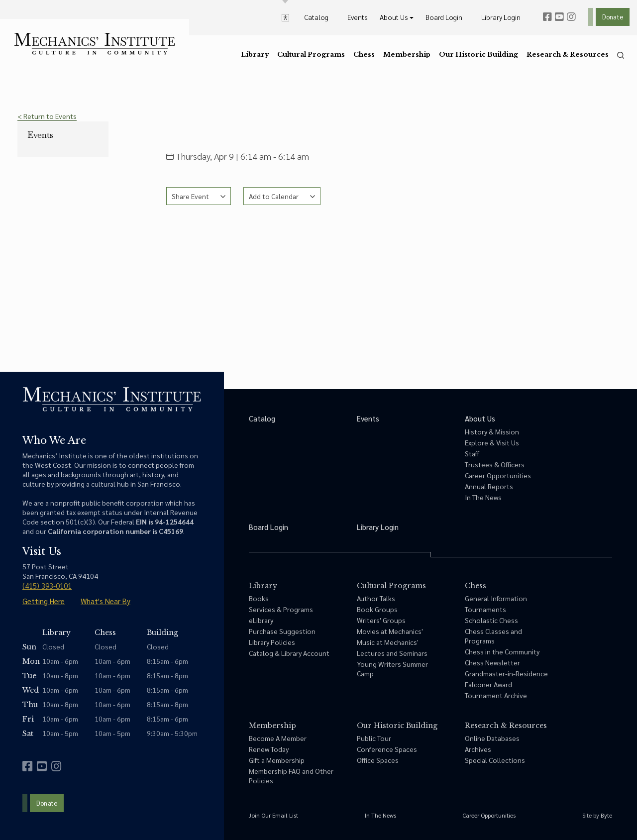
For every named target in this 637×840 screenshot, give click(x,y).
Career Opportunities (498, 475)
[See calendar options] (282, 196)
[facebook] (547, 17)
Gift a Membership (277, 760)
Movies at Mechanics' (390, 631)
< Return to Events (47, 116)
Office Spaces (378, 760)
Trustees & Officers (495, 464)
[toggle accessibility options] (285, 17)
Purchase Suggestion (282, 631)
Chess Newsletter (492, 662)
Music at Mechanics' (388, 642)
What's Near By (106, 601)
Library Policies (272, 642)
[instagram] (571, 17)
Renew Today (269, 749)
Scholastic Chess (491, 620)
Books (259, 598)
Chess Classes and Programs (493, 636)
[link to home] (95, 44)
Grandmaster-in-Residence (506, 673)
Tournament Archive (496, 695)
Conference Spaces (387, 749)
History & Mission (492, 431)
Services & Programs (281, 609)
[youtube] (559, 17)
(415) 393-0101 (47, 585)
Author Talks (376, 598)
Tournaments (485, 609)
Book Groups (377, 609)
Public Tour (374, 738)
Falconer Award (488, 684)
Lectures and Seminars (392, 653)
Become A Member (278, 738)
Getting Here (44, 601)
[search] (621, 55)
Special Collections (495, 760)
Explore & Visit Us (492, 442)
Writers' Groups (381, 620)
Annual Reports (489, 486)
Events (40, 135)
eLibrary (261, 620)
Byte (606, 815)
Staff (472, 453)
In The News (483, 497)
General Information (496, 598)
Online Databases (492, 738)
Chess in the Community (502, 651)
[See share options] (199, 196)
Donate (613, 17)
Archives (478, 749)
